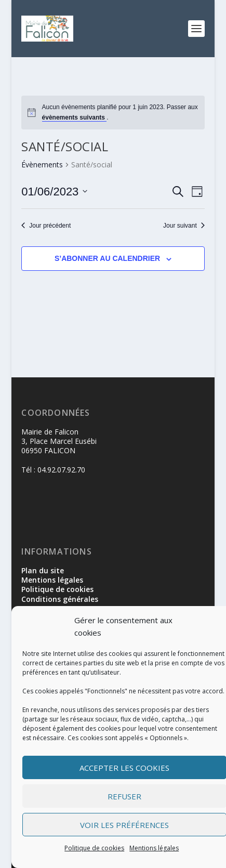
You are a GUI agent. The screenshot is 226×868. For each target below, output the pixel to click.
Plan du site (43, 570)
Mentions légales (154, 848)
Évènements (42, 165)
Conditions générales (60, 599)
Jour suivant (184, 226)
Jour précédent (46, 226)
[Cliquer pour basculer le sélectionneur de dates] (54, 192)
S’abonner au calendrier (107, 258)
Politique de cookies (94, 848)
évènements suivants (75, 117)
